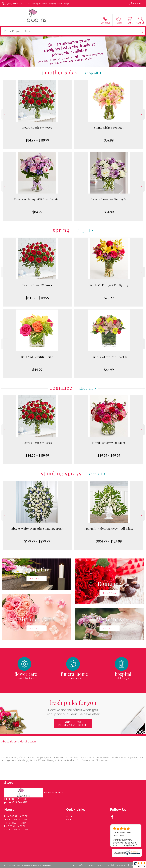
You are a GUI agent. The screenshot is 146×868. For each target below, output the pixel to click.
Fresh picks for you (73, 707)
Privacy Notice (96, 865)
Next (142, 115)
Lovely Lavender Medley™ (109, 199)
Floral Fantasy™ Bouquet (109, 443)
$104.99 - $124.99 (109, 541)
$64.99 (109, 370)
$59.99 (109, 140)
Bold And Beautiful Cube (37, 357)
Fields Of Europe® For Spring (109, 285)
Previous (4, 115)
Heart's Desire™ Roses (37, 128)
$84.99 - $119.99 (37, 140)
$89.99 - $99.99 (109, 455)
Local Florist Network (116, 865)
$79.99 (109, 298)
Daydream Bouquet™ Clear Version (37, 199)
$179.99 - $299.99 (37, 541)
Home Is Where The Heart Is (109, 357)
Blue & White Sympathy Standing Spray (37, 529)
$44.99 (37, 370)
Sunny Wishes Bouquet (109, 128)
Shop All (92, 73)
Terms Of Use (79, 865)
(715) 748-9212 (14, 4)
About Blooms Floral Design (19, 741)
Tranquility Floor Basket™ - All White (109, 529)
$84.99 (37, 212)
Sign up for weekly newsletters (73, 723)
